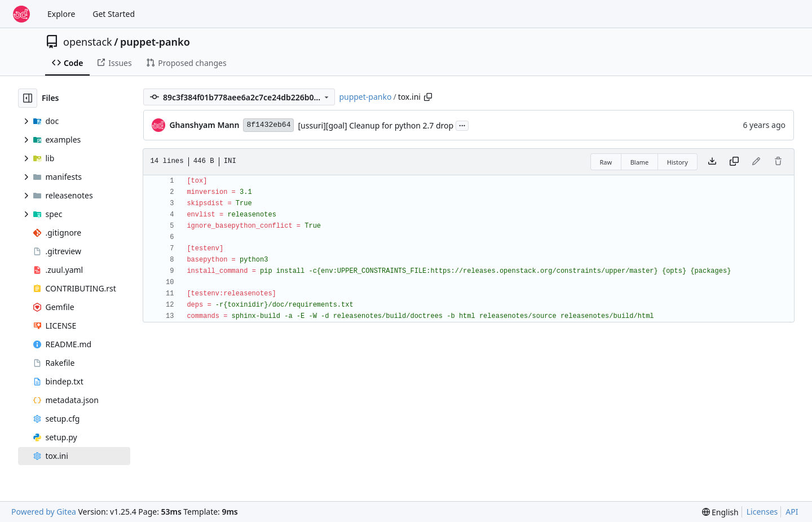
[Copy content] (734, 162)
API (792, 512)
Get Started (114, 14)
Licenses (762, 512)
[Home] (21, 14)
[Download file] (712, 162)
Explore (61, 14)
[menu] (720, 512)
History (678, 162)
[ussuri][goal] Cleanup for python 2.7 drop (376, 125)
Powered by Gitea (44, 512)
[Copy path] (428, 97)
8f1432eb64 (268, 125)
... (462, 125)
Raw (606, 162)
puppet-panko (155, 42)
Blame (640, 162)
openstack (88, 42)
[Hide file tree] (28, 98)
